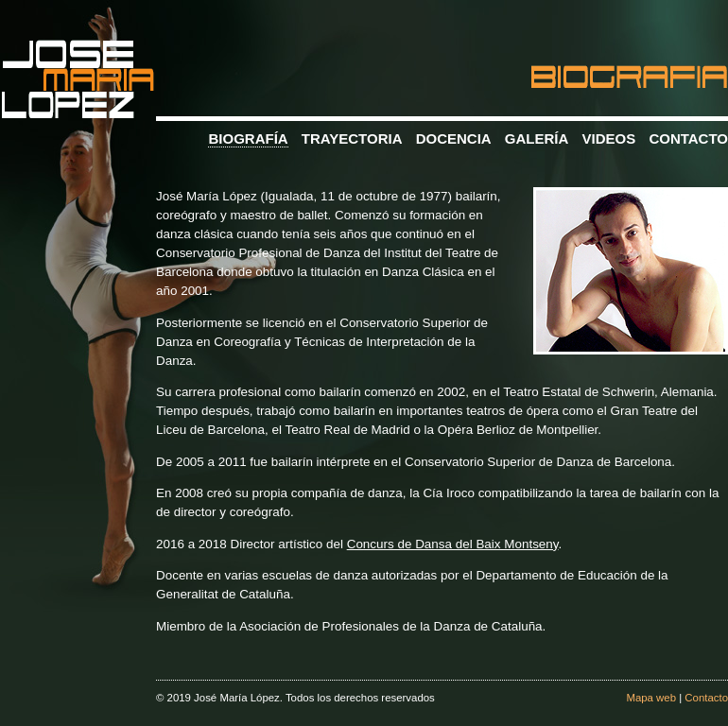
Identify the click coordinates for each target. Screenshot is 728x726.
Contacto (706, 698)
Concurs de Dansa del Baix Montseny (453, 544)
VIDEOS (609, 138)
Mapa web (651, 698)
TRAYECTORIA (352, 138)
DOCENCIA (454, 138)
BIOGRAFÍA (248, 138)
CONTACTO (688, 138)
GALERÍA (537, 138)
